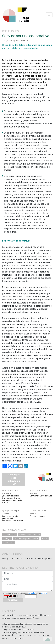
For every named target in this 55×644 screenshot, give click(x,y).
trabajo (7, 539)
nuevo (44, 593)
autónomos (9, 543)
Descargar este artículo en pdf (14, 479)
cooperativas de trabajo (30, 535)
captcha (32, 593)
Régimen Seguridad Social (26, 539)
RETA (45, 539)
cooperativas (9, 535)
